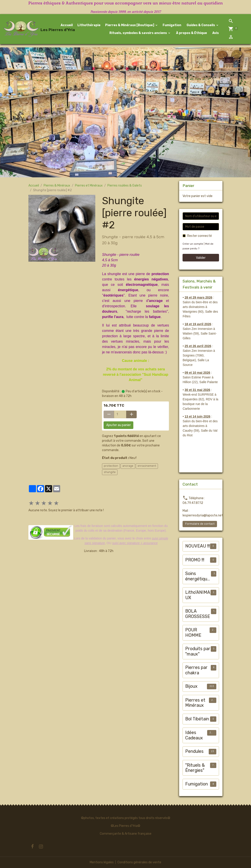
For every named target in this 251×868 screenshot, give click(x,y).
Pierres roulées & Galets (125, 186)
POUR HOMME (193, 633)
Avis (215, 33)
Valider (201, 258)
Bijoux (191, 686)
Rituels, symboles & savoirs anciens (138, 33)
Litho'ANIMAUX (198, 595)
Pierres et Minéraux (89, 186)
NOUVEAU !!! (198, 546)
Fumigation (172, 25)
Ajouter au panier (119, 425)
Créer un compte (193, 244)
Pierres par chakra (196, 670)
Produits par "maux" (198, 651)
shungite (110, 472)
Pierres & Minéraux (57, 186)
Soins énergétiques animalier (197, 576)
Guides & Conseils (201, 25)
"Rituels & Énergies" (195, 768)
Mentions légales (102, 862)
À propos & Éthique (191, 33)
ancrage (128, 466)
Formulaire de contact (200, 524)
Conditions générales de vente (139, 862)
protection (111, 466)
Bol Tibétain (197, 719)
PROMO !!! (195, 560)
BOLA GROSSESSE (198, 614)
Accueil (67, 25)
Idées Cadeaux (194, 735)
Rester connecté (200, 236)
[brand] (26, 29)
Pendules (194, 751)
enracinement (147, 466)
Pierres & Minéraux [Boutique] (130, 25)
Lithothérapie (89, 25)
